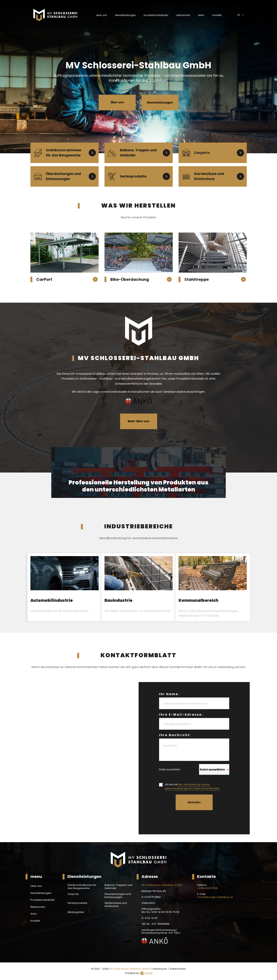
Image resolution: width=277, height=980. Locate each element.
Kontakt (217, 15)
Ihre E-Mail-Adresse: (181, 715)
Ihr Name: (169, 694)
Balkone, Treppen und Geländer (118, 887)
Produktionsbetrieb (156, 15)
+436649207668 (207, 888)
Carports (73, 894)
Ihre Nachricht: (175, 735)
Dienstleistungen (125, 15)
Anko (201, 15)
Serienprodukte (77, 903)
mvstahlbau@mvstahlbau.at (215, 897)
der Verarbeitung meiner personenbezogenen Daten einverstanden (192, 786)
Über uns (117, 102)
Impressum (160, 969)
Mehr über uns (138, 421)
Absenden (194, 802)
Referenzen (183, 15)
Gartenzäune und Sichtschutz (116, 905)
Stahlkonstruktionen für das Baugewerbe (82, 887)
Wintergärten (76, 912)
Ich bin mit (192, 786)
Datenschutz (178, 969)
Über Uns (101, 15)
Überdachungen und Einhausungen (118, 896)
